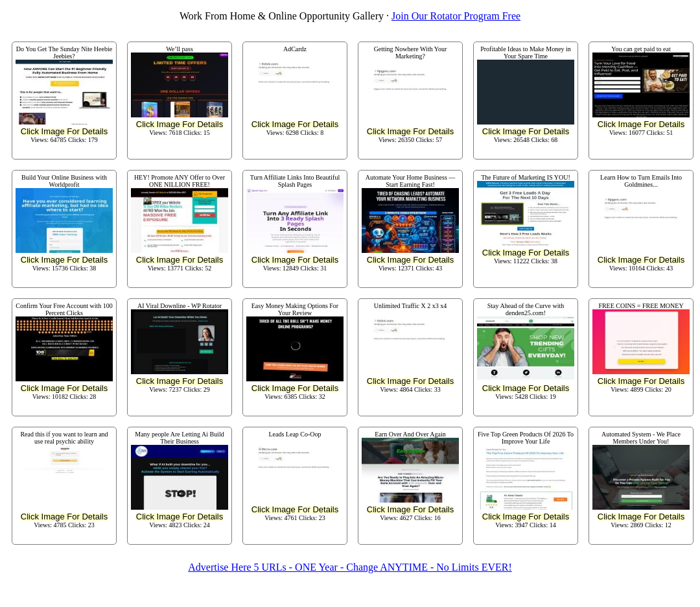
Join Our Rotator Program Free (456, 16)
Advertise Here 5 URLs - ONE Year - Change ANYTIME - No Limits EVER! (350, 567)
